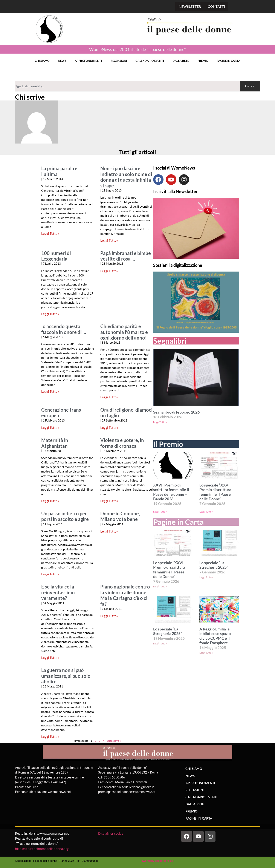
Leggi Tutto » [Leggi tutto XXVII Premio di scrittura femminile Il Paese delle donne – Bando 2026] (160, 512)
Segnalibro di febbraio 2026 (176, 412)
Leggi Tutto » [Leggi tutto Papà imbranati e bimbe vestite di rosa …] (109, 271)
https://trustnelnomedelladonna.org (42, 849)
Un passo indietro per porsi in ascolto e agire (65, 516)
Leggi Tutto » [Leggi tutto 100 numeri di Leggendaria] (50, 314)
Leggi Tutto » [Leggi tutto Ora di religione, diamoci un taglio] (109, 428)
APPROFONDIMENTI (88, 61)
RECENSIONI (119, 61)
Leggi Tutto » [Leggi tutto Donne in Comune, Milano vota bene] (109, 531)
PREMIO (203, 61)
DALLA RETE (181, 61)
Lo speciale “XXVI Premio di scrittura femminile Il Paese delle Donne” (215, 492)
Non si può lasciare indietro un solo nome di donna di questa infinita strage (126, 177)
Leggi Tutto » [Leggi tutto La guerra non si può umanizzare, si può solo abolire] (50, 737)
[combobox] (128, 86)
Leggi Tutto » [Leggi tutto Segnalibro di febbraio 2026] (160, 422)
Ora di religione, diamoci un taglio (126, 413)
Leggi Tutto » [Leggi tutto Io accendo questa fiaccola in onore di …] (50, 391)
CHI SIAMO (42, 61)
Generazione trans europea (61, 413)
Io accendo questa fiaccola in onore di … (64, 329)
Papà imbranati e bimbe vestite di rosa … (126, 256)
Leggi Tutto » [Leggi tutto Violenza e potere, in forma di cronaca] (109, 501)
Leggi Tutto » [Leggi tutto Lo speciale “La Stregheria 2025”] (206, 577)
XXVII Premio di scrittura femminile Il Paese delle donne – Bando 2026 (171, 492)
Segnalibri (170, 341)
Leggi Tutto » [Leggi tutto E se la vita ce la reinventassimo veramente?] (50, 658)
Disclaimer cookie (111, 833)
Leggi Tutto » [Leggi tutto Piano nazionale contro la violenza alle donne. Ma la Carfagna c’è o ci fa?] (109, 616)
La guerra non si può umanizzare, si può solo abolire (66, 676)
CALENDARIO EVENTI (150, 61)
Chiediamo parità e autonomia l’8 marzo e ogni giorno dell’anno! (124, 332)
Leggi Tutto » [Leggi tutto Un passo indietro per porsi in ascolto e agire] (50, 574)
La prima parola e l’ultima (59, 171)
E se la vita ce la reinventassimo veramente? (58, 592)
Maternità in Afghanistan (55, 443)
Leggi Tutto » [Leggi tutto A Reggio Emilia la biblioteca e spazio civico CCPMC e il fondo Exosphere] (206, 653)
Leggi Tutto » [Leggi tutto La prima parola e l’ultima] (50, 233)
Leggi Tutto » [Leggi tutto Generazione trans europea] (50, 428)
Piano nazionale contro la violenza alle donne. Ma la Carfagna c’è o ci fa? (125, 595)
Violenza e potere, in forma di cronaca (122, 443)
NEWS (62, 61)
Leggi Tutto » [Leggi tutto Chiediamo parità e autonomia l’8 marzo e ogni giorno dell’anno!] (109, 397)
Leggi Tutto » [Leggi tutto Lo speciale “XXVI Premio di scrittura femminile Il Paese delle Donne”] (206, 512)
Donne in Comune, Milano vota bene (120, 516)
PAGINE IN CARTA (228, 61)
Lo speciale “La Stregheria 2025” (214, 565)
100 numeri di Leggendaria (56, 256)
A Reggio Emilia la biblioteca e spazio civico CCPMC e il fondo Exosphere (215, 636)
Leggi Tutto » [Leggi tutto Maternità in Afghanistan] (50, 501)
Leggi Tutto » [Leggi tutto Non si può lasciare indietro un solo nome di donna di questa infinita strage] (109, 240)
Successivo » (114, 741)
